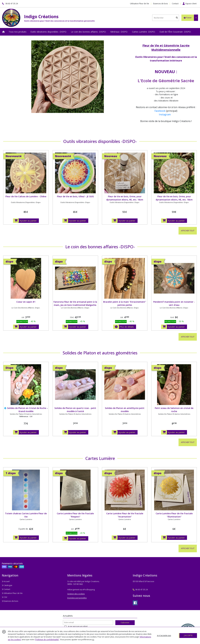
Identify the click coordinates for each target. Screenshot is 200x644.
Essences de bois (10, 601)
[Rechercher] (177, 18)
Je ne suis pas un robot (78, 626)
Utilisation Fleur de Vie (12, 593)
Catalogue (7, 585)
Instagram (165, 114)
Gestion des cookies (76, 594)
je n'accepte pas (164, 635)
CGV (4, 597)
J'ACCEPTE (188, 635)
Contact (175, 4)
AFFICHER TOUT (188, 231)
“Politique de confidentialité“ (47, 640)
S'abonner (125, 623)
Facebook (160, 111)
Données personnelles (77, 598)
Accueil (6, 581)
